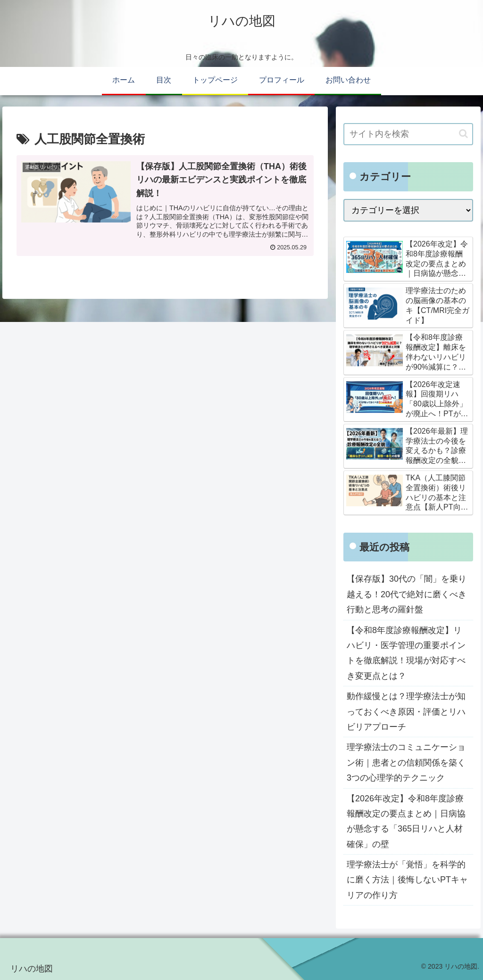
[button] (463, 134)
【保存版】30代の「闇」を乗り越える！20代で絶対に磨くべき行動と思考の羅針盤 (407, 594)
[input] (408, 134)
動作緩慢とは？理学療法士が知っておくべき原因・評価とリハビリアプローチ (406, 712)
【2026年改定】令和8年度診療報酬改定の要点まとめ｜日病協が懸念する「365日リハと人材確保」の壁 (406, 821)
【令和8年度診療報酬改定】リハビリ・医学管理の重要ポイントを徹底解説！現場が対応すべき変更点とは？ (406, 653)
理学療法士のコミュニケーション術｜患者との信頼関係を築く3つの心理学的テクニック (406, 762)
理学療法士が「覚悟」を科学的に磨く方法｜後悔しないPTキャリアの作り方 (407, 880)
